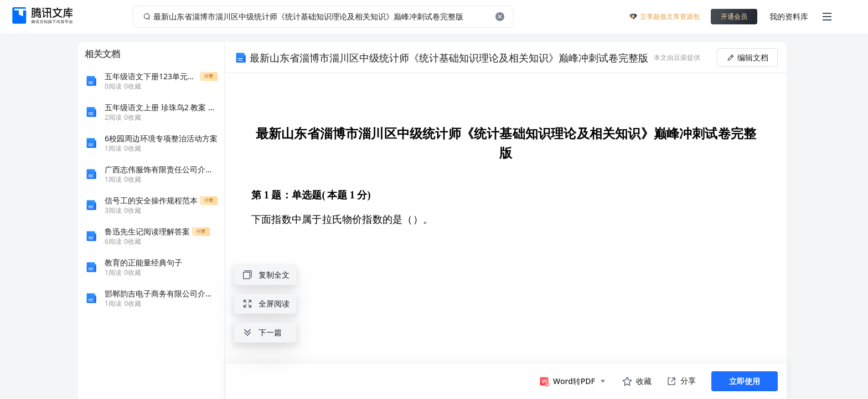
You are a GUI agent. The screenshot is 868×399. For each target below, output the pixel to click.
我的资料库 (789, 16)
